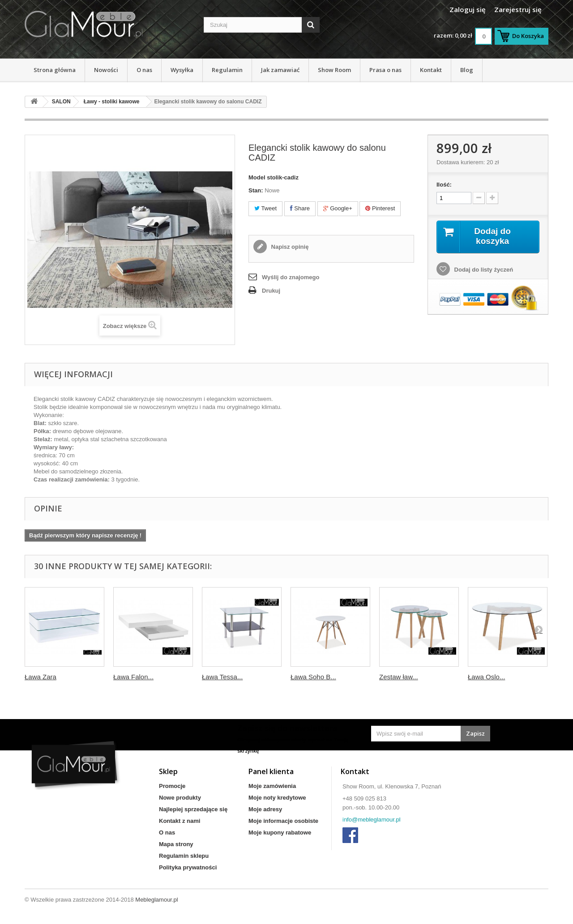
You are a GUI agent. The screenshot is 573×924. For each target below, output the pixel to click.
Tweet (265, 208)
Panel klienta (271, 771)
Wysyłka (182, 70)
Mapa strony (176, 844)
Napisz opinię (289, 247)
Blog (467, 70)
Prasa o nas (385, 70)
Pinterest (380, 208)
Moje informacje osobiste (283, 821)
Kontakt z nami (180, 821)
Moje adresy (265, 809)
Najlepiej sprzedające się (193, 809)
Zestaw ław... (399, 677)
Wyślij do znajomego (291, 277)
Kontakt (431, 70)
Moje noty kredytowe (277, 798)
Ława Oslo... (486, 677)
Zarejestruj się (518, 9)
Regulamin (227, 70)
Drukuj (271, 291)
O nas (144, 70)
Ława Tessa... (222, 677)
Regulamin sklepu (184, 856)
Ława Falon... (133, 677)
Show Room (334, 70)
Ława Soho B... (313, 677)
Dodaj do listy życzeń (483, 270)
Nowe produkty (180, 798)
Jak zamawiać (280, 70)
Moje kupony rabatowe (280, 832)
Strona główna (55, 70)
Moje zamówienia (272, 786)
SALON (61, 102)
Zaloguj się (468, 9)
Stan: (256, 190)
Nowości (106, 70)
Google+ (338, 208)
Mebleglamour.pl (156, 900)
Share (300, 208)
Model (257, 177)
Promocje (172, 786)
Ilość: (444, 185)
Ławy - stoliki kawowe (112, 102)
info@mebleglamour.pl (372, 820)
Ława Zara (41, 677)
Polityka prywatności (188, 867)
